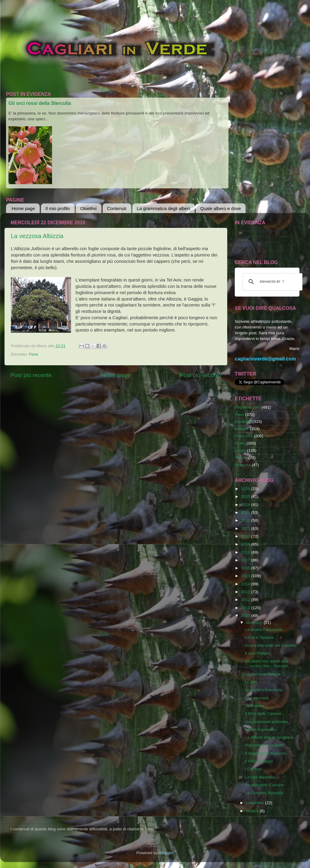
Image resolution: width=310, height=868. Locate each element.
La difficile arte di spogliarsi (269, 737)
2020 (246, 536)
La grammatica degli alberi (163, 208)
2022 (246, 520)
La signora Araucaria (264, 690)
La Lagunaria (257, 698)
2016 (246, 568)
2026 (246, 489)
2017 (246, 560)
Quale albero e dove (220, 208)
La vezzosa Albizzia (37, 236)
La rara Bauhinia (260, 777)
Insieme (242, 429)
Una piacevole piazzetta (267, 722)
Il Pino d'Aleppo (259, 761)
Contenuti (117, 208)
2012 (246, 600)
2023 (246, 513)
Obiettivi (88, 208)
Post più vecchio (200, 375)
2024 (246, 505)
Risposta (243, 465)
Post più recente (31, 375)
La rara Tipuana (259, 637)
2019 (246, 544)
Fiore (34, 354)
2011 (246, 608)
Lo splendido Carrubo (264, 785)
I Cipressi (253, 769)
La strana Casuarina (263, 629)
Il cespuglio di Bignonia (266, 753)
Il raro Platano (258, 653)
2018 (246, 552)
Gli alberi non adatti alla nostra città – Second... (268, 664)
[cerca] (272, 282)
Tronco (241, 458)
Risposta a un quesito (265, 745)
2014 (246, 584)
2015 (246, 576)
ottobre (253, 811)
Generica (243, 421)
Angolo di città (248, 407)
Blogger (166, 853)
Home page (23, 208)
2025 (246, 497)
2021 (246, 528)
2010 (246, 616)
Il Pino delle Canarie (263, 714)
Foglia (240, 450)
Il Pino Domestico (261, 730)
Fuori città (244, 436)
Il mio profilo (58, 208)
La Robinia (255, 706)
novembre (256, 803)
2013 (246, 592)
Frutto (240, 443)
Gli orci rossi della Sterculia (40, 103)
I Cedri (251, 682)
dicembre (255, 623)
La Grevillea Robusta (264, 793)
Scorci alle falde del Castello (271, 645)
